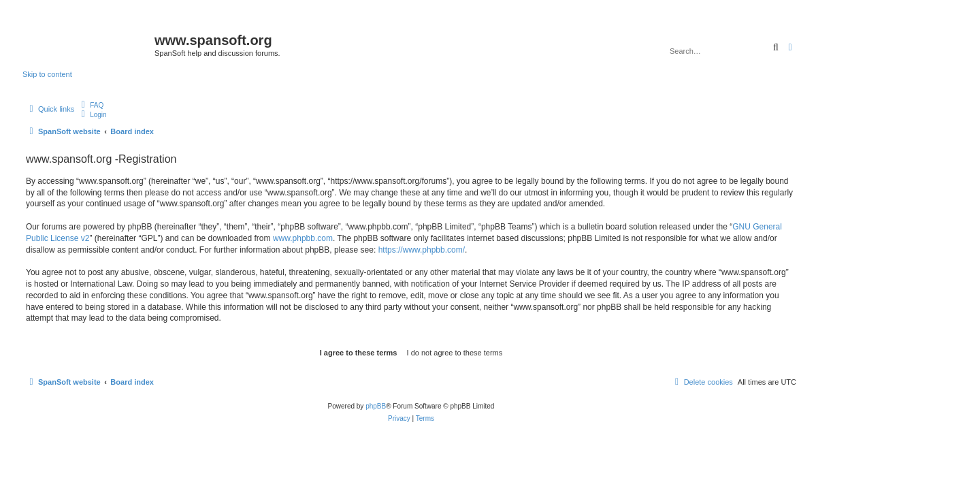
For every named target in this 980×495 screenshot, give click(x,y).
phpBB (376, 406)
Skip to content (47, 74)
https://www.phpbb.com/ (422, 250)
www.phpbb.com (303, 238)
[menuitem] (91, 105)
